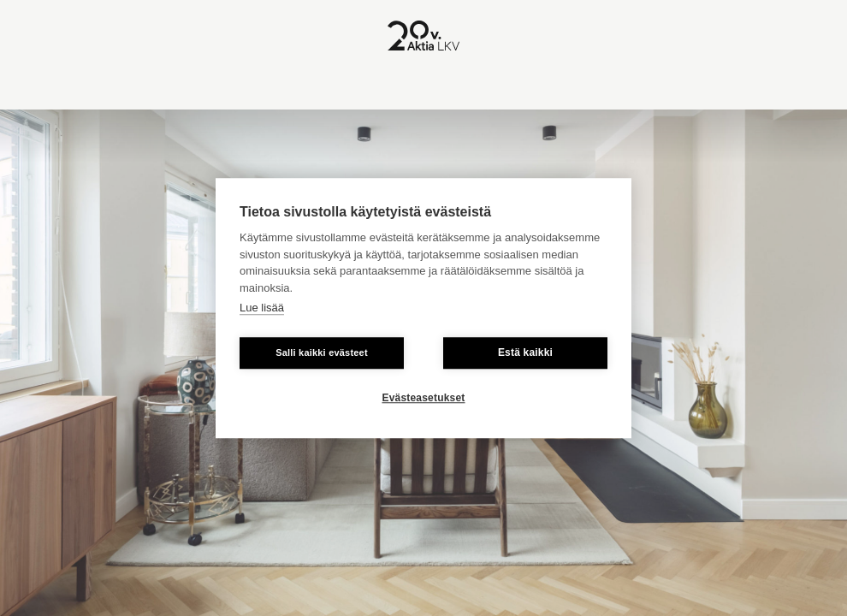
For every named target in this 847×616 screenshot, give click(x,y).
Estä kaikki (525, 352)
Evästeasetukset (423, 398)
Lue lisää (262, 308)
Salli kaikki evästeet (322, 352)
